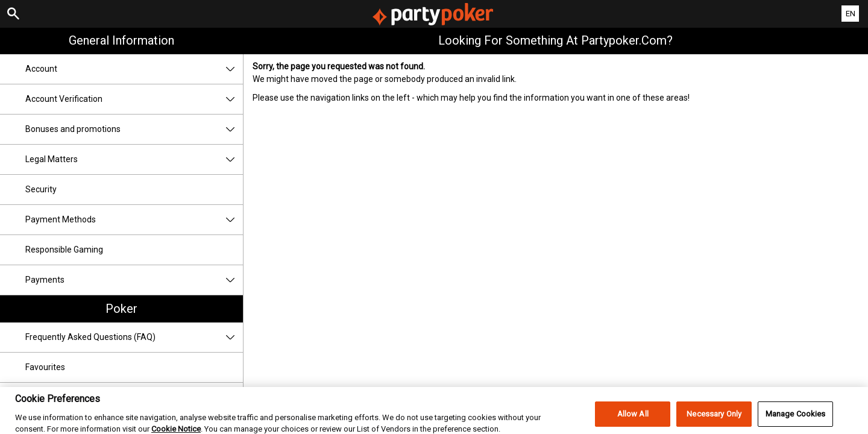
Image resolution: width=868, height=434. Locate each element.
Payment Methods (134, 220)
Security (41, 189)
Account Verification (134, 99)
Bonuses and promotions (134, 129)
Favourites (45, 367)
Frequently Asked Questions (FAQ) (134, 337)
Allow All (633, 420)
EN (851, 14)
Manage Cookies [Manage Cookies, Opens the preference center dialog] (796, 420)
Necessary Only (714, 420)
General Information (121, 40)
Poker (121, 309)
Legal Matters (134, 159)
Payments (134, 280)
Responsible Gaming (64, 250)
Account (134, 69)
